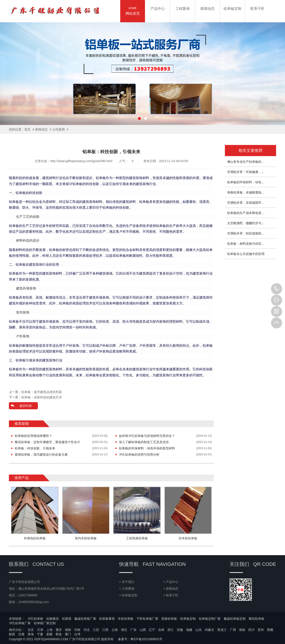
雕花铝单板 (256, 619)
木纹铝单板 (126, 619)
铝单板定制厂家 (210, 619)
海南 (242, 630)
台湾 (77, 634)
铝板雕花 (53, 619)
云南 (115, 630)
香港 (59, 634)
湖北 (124, 630)
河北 (87, 630)
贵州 (261, 630)
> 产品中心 (171, 582)
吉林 (161, 630)
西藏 (270, 630)
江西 (105, 630)
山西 (143, 630)
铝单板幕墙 (107, 619)
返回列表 (26, 406)
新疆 (49, 634)
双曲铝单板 (169, 619)
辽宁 (152, 630)
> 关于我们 (127, 582)
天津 (40, 630)
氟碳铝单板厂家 (85, 619)
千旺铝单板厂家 (147, 619)
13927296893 (277, 289)
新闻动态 (41, 129)
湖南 (68, 630)
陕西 (12, 634)
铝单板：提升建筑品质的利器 (42, 392)
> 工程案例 (127, 589)
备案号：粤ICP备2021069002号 (140, 639)
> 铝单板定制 (128, 595)
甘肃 (21, 634)
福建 (189, 630)
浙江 (171, 630)
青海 (31, 634)
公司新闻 (59, 129)
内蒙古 (210, 630)
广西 (233, 630)
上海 (49, 630)
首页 (27, 129)
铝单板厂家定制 (45, 623)
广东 (133, 630)
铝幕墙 (67, 619)
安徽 (180, 630)
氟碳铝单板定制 (235, 619)
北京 (31, 630)
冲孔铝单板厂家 (20, 623)
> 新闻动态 (171, 589)
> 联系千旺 (171, 595)
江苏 (96, 630)
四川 (251, 630)
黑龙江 (222, 630)
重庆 (59, 630)
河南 (77, 630)
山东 (199, 630)
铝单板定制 (188, 619)
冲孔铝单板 (35, 619)
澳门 (68, 634)
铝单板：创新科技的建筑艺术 (42, 397)
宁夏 (40, 634)
